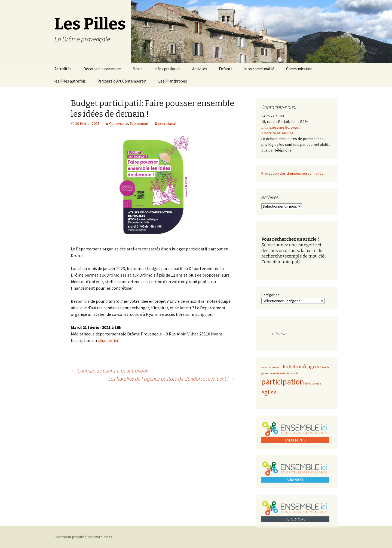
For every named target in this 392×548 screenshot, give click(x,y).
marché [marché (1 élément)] (275, 373)
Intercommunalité (259, 69)
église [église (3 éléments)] (269, 392)
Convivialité (119, 123)
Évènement (139, 123)
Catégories (270, 295)
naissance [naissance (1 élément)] (286, 373)
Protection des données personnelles (292, 173)
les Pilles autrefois (70, 81)
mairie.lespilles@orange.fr (282, 127)
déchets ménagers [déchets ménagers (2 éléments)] (300, 367)
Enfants (226, 69)
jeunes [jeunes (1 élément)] (265, 373)
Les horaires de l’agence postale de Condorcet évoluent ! (172, 379)
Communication (299, 69)
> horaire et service (277, 133)
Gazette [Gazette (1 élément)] (325, 367)
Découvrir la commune (102, 69)
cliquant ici (108, 340)
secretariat (167, 123)
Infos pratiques (167, 69)
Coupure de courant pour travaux (109, 370)
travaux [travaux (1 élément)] (316, 384)
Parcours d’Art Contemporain (122, 81)
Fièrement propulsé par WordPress (83, 537)
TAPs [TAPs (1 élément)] (308, 384)
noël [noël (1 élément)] (295, 373)
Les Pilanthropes (173, 81)
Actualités (63, 69)
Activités (200, 69)
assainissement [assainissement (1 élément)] (271, 367)
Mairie (138, 69)
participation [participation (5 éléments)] (283, 382)
